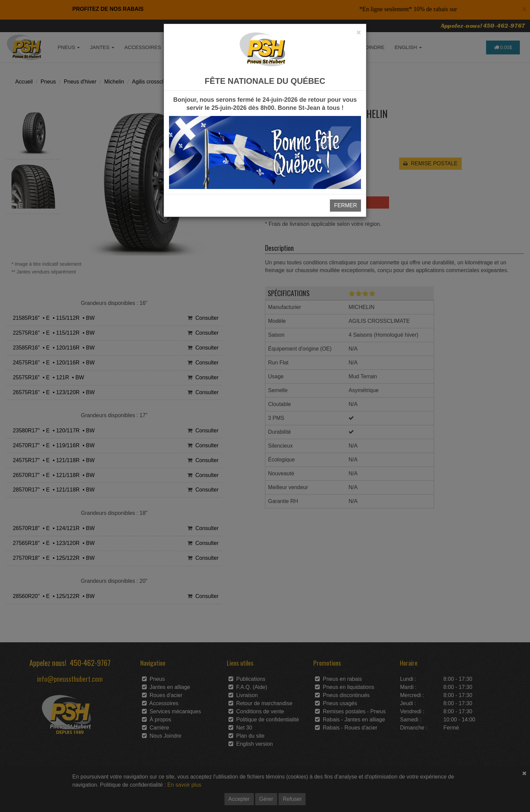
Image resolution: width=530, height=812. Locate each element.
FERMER (345, 205)
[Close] (359, 32)
